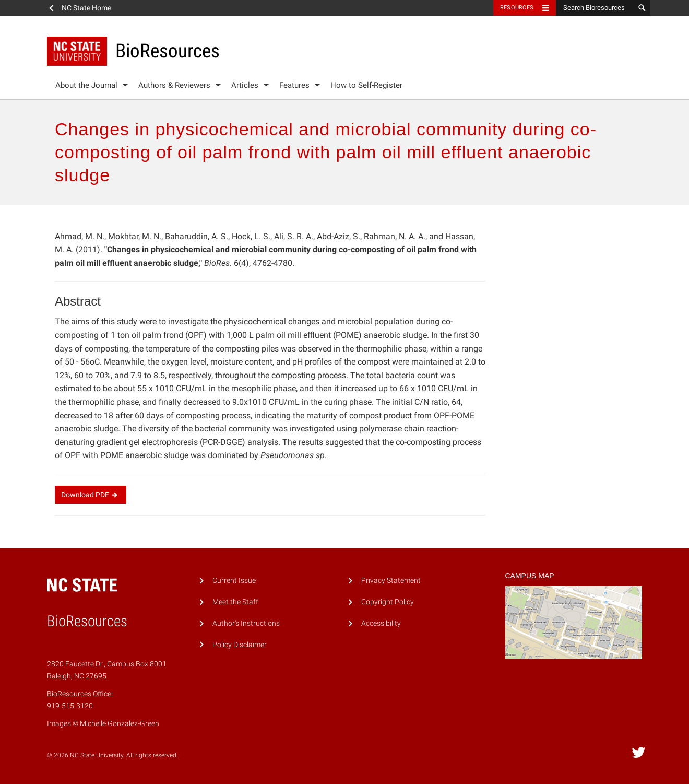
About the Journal (86, 85)
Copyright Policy (388, 602)
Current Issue (234, 581)
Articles (245, 85)
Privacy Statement (391, 581)
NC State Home (86, 8)
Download (91, 495)
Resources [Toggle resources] (517, 8)
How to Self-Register (366, 85)
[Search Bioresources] (595, 8)
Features (294, 85)
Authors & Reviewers (174, 85)
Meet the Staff (235, 602)
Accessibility (381, 623)
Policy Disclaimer (240, 645)
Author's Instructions (246, 623)
